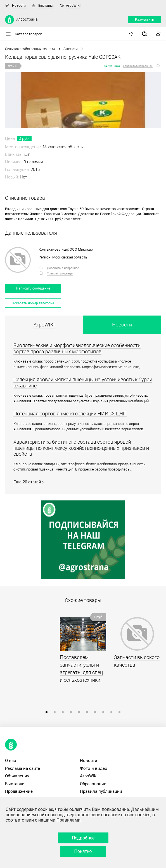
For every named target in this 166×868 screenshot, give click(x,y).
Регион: (45, 257)
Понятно (83, 851)
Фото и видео (94, 768)
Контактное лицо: (54, 249)
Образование (93, 784)
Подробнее (83, 838)
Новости (19, 6)
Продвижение (19, 791)
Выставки (46, 6)
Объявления (17, 776)
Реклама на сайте (22, 768)
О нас (10, 761)
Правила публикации (101, 791)
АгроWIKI (73, 6)
